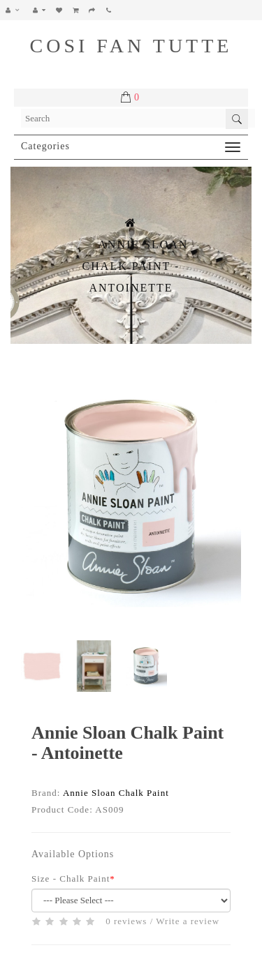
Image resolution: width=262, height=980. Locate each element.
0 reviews (126, 921)
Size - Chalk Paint (71, 879)
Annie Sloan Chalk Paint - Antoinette (136, 266)
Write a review (188, 921)
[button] (16, 10)
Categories (45, 146)
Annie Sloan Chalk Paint (116, 793)
